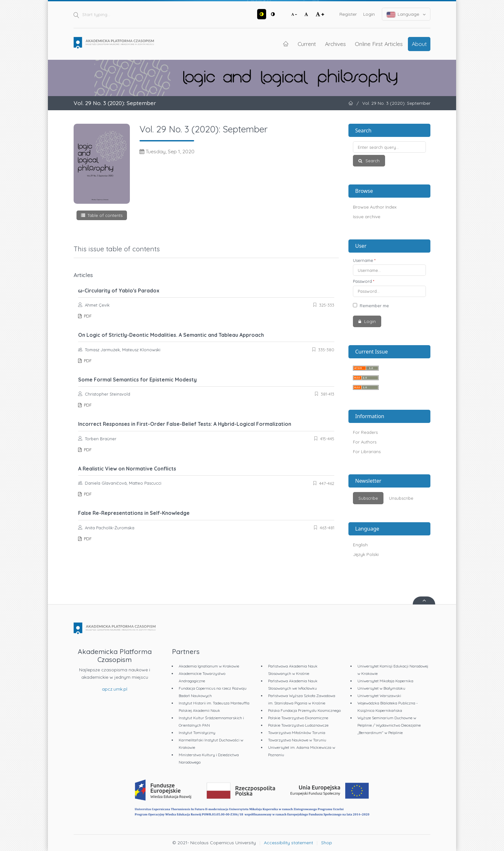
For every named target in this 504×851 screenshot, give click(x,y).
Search (372, 161)
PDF (87, 316)
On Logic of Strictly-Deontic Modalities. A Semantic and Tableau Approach (171, 335)
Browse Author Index (375, 207)
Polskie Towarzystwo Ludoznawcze (298, 725)
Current (307, 44)
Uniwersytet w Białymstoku (381, 688)
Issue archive (367, 217)
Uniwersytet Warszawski (379, 696)
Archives (335, 44)
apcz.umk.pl (115, 689)
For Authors (365, 442)
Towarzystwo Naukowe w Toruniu (297, 740)
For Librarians (367, 452)
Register (348, 14)
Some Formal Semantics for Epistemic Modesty (137, 380)
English (360, 545)
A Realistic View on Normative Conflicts (127, 469)
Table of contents (105, 215)
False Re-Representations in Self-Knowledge (134, 513)
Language (406, 14)
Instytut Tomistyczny (197, 733)
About (419, 44)
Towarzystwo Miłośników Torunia (297, 733)
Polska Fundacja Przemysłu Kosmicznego (304, 710)
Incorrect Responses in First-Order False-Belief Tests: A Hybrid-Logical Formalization (185, 424)
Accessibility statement (288, 843)
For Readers (365, 432)
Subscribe (368, 498)
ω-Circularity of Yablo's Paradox (119, 291)
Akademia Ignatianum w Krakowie (209, 666)
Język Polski (366, 554)
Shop (327, 843)
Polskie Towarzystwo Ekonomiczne (298, 718)
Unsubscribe (401, 498)
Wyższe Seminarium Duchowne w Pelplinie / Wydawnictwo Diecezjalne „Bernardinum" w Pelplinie (389, 725)
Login (369, 14)
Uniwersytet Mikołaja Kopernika (385, 681)
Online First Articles (379, 44)
